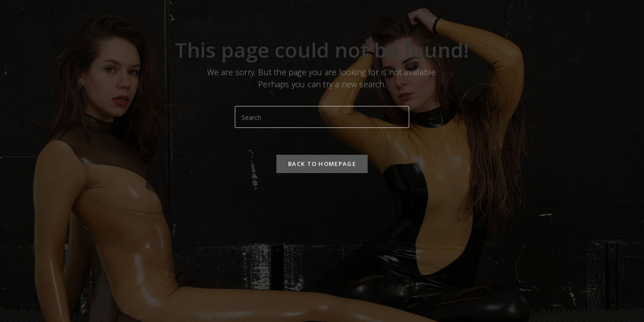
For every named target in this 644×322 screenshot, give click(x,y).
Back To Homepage (322, 164)
